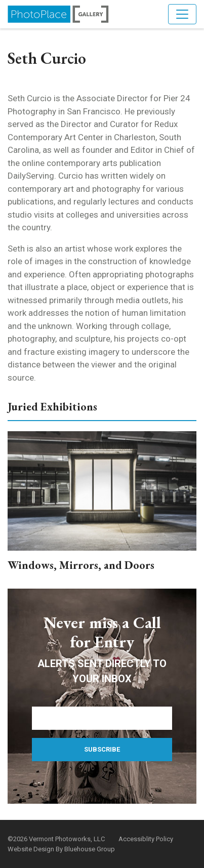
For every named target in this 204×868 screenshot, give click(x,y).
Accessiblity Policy (146, 839)
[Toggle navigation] (182, 14)
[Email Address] (102, 718)
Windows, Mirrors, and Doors (81, 565)
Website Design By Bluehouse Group (61, 849)
